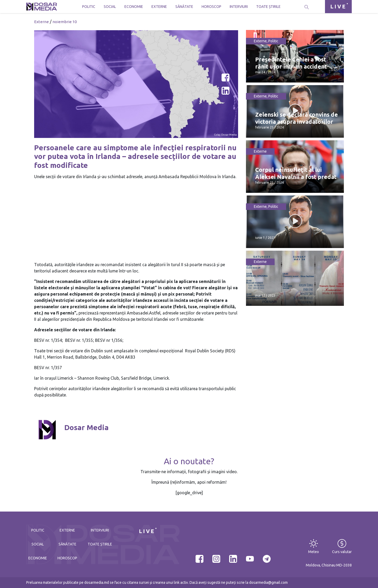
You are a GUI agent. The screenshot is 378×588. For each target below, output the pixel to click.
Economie (134, 7)
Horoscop (211, 7)
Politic (89, 7)
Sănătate (184, 7)
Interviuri (239, 7)
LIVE (338, 6)
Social (110, 7)
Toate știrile (268, 7)
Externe (159, 7)
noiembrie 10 (65, 22)
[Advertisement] (136, 221)
